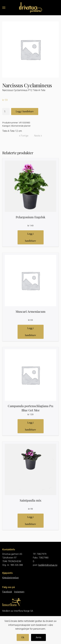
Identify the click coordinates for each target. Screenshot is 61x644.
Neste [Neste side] (38, 136)
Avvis (38, 637)
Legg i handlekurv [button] (31, 237)
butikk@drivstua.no (48, 565)
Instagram (19, 592)
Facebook (7, 592)
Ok (23, 637)
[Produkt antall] (6, 112)
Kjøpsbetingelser (11, 578)
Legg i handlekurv (25, 111)
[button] (4, 8)
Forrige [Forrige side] (24, 136)
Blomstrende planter (21, 126)
